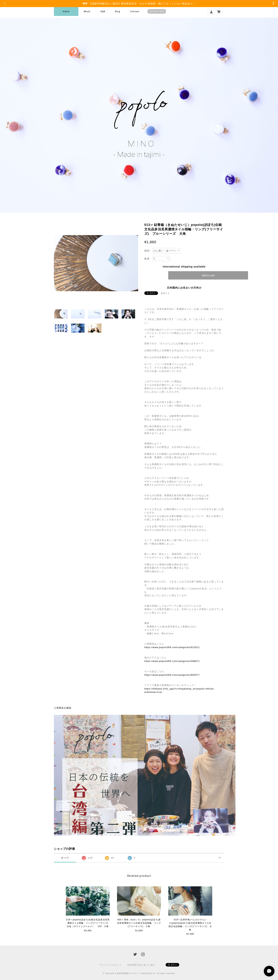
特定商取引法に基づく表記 (141, 965)
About (87, 12)
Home (66, 12)
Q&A (103, 12)
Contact (135, 12)
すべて (65, 858)
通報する (165, 293)
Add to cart (208, 275)
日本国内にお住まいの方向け (184, 288)
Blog (118, 12)
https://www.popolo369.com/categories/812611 (172, 647)
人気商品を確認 (63, 708)
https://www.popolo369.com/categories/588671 (172, 661)
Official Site (157, 11)
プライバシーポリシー (110, 965)
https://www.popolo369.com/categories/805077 (172, 675)
